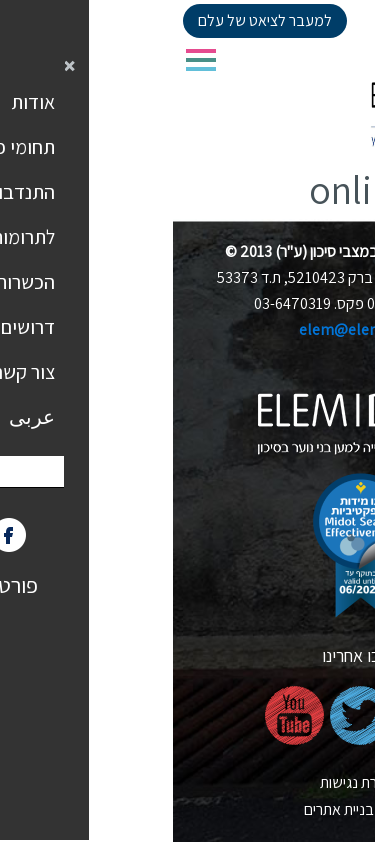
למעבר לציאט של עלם (92, 20)
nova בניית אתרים (188, 809)
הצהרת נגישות (187, 782)
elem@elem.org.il (187, 329)
